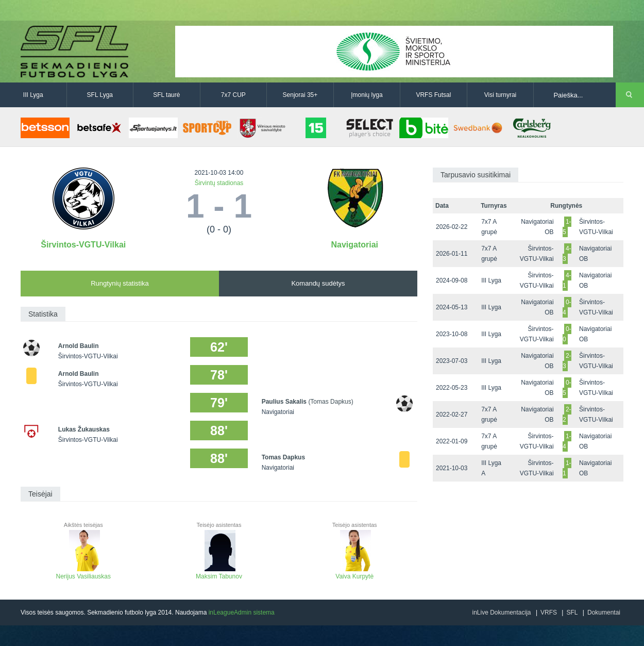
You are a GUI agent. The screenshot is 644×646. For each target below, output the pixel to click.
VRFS (549, 612)
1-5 (567, 227)
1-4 (567, 441)
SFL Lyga (100, 95)
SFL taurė (166, 95)
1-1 (567, 468)
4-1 (567, 280)
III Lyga (33, 95)
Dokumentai (604, 612)
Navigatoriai (354, 245)
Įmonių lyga (367, 95)
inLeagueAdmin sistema (242, 612)
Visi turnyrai (500, 95)
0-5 (567, 388)
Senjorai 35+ (300, 95)
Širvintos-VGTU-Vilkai (83, 245)
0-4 (567, 307)
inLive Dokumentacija (501, 612)
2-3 (567, 361)
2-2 (567, 415)
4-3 (567, 254)
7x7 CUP (233, 95)
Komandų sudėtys (318, 283)
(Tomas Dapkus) (331, 402)
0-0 (567, 334)
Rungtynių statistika (120, 283)
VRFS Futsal (433, 95)
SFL (572, 612)
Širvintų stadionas (219, 183)
